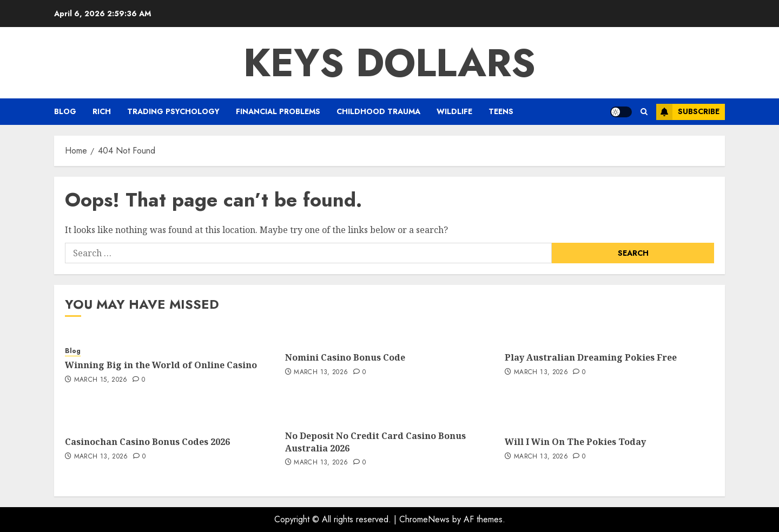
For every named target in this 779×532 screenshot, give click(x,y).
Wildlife (454, 111)
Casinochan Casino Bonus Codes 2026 (147, 442)
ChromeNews (424, 519)
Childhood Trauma (378, 111)
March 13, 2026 (321, 373)
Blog (65, 111)
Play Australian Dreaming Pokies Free (591, 357)
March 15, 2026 (101, 380)
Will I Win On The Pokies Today (575, 442)
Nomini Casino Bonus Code (345, 357)
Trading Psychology (173, 111)
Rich (102, 111)
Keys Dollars (389, 63)
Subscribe (688, 112)
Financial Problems (278, 111)
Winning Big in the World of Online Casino (161, 365)
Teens (501, 111)
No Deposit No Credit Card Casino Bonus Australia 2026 (375, 442)
